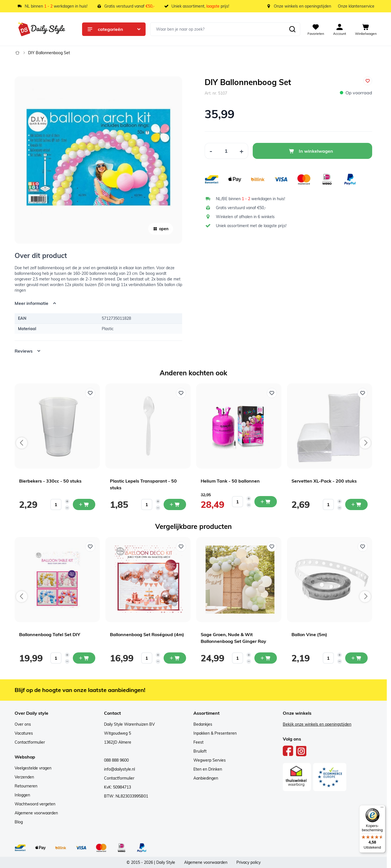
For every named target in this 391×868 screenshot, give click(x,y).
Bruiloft (200, 751)
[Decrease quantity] (67, 508)
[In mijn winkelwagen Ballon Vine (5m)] (356, 658)
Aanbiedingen (206, 778)
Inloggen (22, 795)
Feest (198, 742)
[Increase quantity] (67, 501)
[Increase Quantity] (242, 151)
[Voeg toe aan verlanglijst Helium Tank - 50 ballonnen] (272, 393)
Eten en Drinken (208, 769)
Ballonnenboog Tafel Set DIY (50, 634)
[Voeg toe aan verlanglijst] (368, 81)
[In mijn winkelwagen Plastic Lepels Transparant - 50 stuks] (175, 504)
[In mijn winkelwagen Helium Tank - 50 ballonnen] (266, 502)
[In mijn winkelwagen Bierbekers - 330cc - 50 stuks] (84, 504)
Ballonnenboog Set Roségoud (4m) (147, 634)
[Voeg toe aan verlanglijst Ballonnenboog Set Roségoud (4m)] (181, 547)
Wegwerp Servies (210, 760)
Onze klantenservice (356, 6)
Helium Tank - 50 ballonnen (230, 481)
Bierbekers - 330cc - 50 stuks (50, 481)
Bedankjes (203, 724)
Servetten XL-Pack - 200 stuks (324, 481)
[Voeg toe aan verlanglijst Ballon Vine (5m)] (363, 547)
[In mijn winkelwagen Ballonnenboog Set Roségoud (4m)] (175, 658)
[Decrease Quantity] (211, 151)
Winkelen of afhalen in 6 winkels (245, 217)
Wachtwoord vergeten (35, 804)
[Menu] (382, 808)
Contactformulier (30, 742)
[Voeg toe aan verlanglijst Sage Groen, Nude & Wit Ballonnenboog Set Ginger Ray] (272, 547)
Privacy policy (248, 862)
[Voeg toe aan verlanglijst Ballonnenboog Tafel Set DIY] (90, 547)
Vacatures (24, 733)
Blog (19, 822)
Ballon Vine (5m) (309, 634)
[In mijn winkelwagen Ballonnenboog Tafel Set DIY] (84, 658)
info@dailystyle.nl (119, 769)
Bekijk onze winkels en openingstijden (317, 724)
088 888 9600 (116, 760)
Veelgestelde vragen (33, 768)
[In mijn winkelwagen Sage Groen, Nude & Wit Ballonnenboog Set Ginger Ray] (266, 658)
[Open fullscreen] (98, 160)
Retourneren (26, 786)
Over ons (23, 724)
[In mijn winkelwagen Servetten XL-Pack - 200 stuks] (356, 504)
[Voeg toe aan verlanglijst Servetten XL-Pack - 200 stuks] (363, 393)
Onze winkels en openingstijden (302, 6)
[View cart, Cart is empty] (366, 29)
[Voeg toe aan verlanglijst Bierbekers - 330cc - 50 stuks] (90, 393)
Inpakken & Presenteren (215, 733)
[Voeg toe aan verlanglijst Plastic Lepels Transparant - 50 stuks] (181, 393)
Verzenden (24, 777)
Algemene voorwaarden (36, 813)
